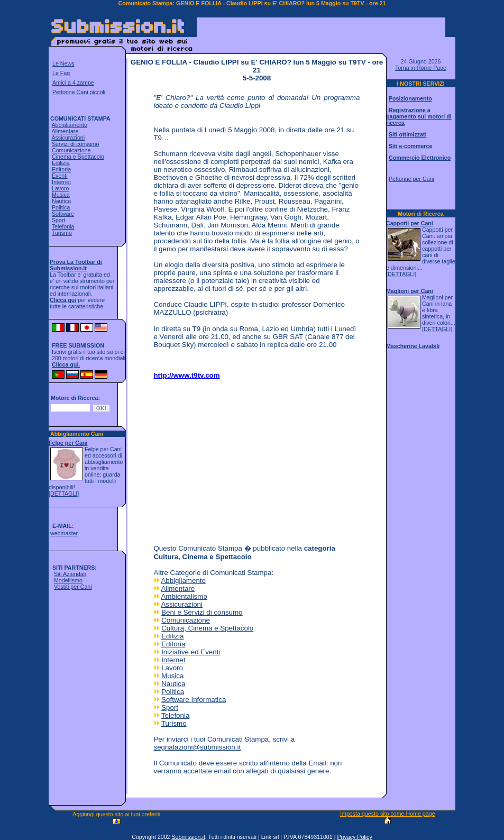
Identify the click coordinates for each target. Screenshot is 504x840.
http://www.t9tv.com (186, 375)
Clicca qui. (66, 364)
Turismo (62, 233)
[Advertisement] (321, 34)
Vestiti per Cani (73, 587)
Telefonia (63, 226)
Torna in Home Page (421, 68)
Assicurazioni (68, 138)
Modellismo (68, 580)
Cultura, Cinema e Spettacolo (207, 628)
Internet (61, 182)
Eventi (60, 176)
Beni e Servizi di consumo (202, 612)
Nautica (61, 201)
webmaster (64, 533)
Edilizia (61, 163)
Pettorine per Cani (411, 179)
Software (63, 214)
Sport (58, 220)
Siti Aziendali (70, 574)
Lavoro (61, 188)
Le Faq (61, 73)
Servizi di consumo (75, 144)
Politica (61, 207)
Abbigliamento (69, 125)
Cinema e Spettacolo (78, 157)
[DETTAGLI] (64, 494)
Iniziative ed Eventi (191, 652)
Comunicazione (71, 150)
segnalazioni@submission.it (197, 747)
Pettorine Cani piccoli (79, 92)
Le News (63, 63)
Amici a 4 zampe (73, 83)
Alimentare (65, 131)
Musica (61, 195)
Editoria (61, 169)
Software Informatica (194, 700)
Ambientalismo (184, 596)
